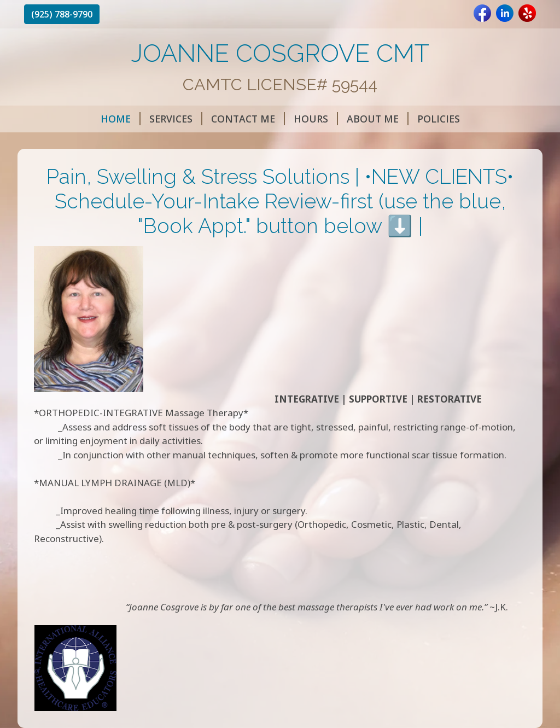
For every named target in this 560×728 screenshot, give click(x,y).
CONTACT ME (248, 119)
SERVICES (176, 119)
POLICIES (439, 119)
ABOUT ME (378, 119)
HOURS (316, 119)
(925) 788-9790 (62, 14)
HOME (121, 119)
